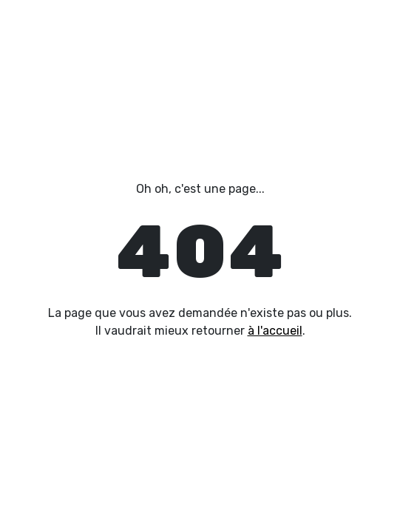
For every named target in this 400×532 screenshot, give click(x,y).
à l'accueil (275, 331)
